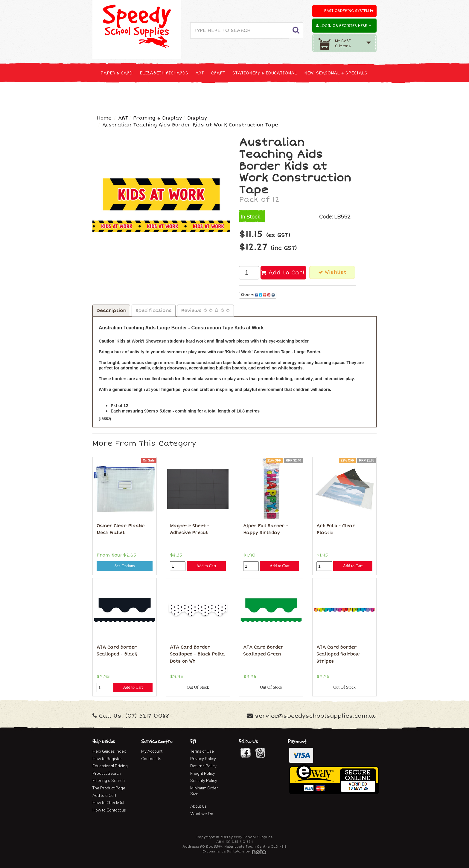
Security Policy (204, 780)
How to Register (107, 759)
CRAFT (218, 73)
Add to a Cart (104, 795)
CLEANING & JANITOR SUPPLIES (172, 95)
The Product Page (109, 788)
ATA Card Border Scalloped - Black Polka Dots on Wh (197, 654)
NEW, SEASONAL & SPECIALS (336, 73)
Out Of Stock (198, 687)
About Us (198, 806)
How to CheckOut (108, 803)
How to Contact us (109, 810)
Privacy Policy (203, 759)
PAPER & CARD (117, 73)
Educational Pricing (110, 766)
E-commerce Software (223, 851)
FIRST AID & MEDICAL (238, 95)
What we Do (202, 814)
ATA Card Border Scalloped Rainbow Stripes (338, 654)
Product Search (107, 773)
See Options (124, 566)
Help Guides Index (109, 751)
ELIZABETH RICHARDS (164, 73)
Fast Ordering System (349, 11)
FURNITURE (281, 95)
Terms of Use (202, 751)
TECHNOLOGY (115, 95)
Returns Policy (203, 766)
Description (111, 311)
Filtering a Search (109, 780)
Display (197, 118)
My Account (152, 751)
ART (200, 73)
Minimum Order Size (204, 791)
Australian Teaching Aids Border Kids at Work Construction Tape (190, 125)
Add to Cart (283, 273)
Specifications (154, 311)
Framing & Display (157, 118)
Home (104, 118)
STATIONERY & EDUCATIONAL (265, 73)
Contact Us (151, 759)
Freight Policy (203, 773)
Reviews (205, 311)
